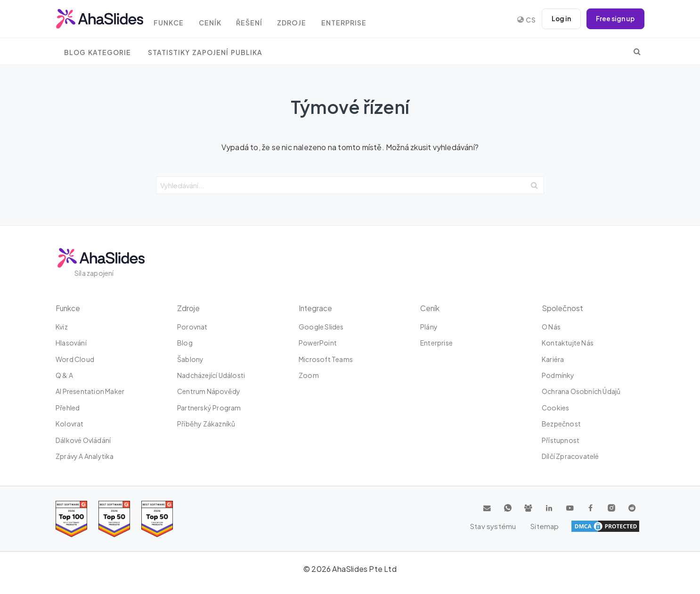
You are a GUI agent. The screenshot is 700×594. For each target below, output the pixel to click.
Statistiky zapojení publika (205, 52)
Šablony (190, 359)
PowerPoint (318, 343)
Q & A (64, 375)
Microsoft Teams (326, 359)
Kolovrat (70, 424)
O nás (551, 327)
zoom (309, 375)
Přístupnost (561, 440)
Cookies (555, 408)
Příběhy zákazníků (206, 424)
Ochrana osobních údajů (581, 391)
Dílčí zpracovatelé (570, 456)
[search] (637, 51)
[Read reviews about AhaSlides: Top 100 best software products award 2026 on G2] (71, 519)
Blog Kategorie (98, 52)
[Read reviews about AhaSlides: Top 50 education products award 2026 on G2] (114, 519)
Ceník (217, 20)
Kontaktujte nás (568, 343)
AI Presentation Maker (90, 391)
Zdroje (303, 20)
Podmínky (558, 375)
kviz (62, 327)
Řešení (259, 20)
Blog (185, 343)
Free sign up (615, 19)
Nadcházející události (211, 375)
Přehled (68, 408)
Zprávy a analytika (85, 456)
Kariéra (553, 359)
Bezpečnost (561, 424)
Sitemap (623, 526)
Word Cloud (75, 359)
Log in (560, 19)
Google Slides (321, 327)
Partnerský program (209, 408)
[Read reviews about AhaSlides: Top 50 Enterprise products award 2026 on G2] (157, 519)
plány (429, 327)
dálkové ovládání (83, 440)
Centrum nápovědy (209, 391)
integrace (316, 308)
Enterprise (357, 20)
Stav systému (573, 526)
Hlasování (71, 343)
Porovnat (192, 327)
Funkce (174, 20)
